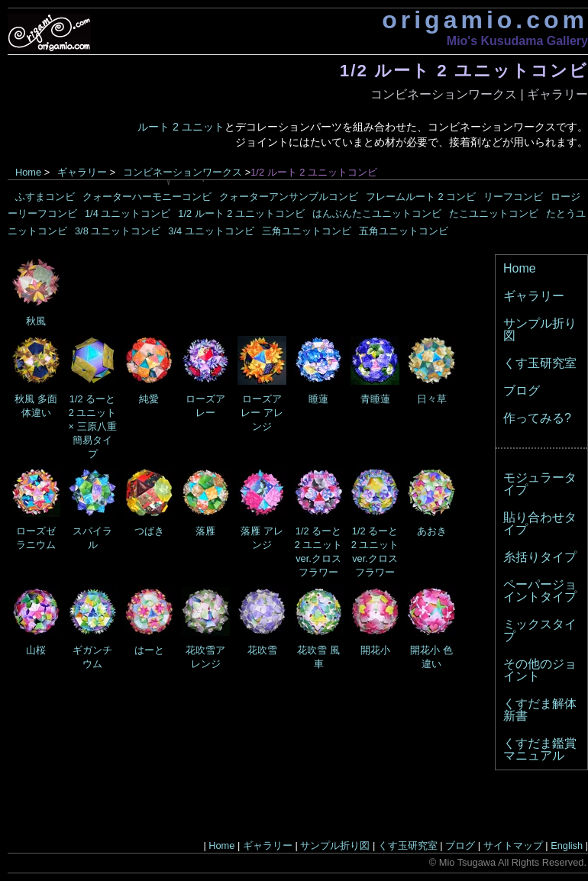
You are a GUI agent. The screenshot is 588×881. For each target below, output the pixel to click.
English (567, 846)
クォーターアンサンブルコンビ (289, 197)
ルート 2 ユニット (181, 127)
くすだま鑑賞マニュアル (540, 749)
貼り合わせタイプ (540, 523)
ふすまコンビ (45, 197)
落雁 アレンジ (262, 531)
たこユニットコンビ (494, 213)
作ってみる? (537, 418)
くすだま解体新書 (540, 710)
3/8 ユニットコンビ (118, 231)
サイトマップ (513, 846)
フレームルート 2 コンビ (421, 197)
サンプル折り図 (540, 329)
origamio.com (485, 20)
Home (28, 172)
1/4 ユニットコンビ (128, 213)
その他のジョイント (540, 670)
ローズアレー (205, 399)
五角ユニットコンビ (404, 231)
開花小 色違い (431, 650)
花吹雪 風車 (318, 650)
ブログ (522, 390)
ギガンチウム (92, 650)
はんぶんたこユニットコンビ (377, 213)
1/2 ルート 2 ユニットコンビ (241, 213)
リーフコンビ (513, 197)
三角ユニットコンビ (307, 231)
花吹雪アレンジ (205, 650)
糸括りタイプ (540, 557)
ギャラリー (557, 94)
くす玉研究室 (540, 363)
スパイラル (92, 531)
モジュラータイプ (540, 484)
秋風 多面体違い (36, 399)
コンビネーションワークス (444, 94)
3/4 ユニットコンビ (211, 231)
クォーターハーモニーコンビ (147, 197)
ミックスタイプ (540, 630)
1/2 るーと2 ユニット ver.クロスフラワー (318, 545)
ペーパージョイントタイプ (540, 591)
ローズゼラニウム (36, 531)
